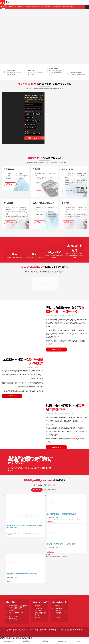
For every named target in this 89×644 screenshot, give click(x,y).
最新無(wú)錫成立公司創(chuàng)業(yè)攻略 (61, 544)
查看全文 (10, 535)
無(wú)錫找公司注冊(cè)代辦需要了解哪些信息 (61, 514)
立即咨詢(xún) (10, 184)
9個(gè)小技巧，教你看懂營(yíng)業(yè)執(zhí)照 (21, 574)
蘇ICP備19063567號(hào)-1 (51, 630)
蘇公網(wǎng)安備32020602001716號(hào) (73, 630)
